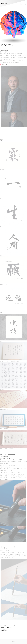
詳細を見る (3, 551)
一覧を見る (3, 459)
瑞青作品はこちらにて (7, 69)
